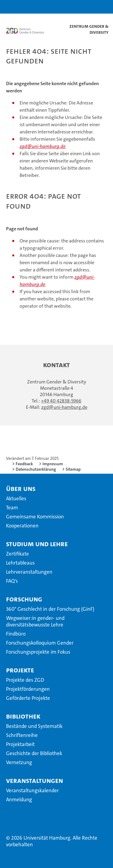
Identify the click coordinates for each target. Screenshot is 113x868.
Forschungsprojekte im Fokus (38, 652)
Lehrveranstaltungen (29, 572)
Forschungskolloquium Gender (40, 643)
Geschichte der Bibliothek (34, 753)
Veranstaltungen (35, 780)
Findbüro (16, 634)
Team (12, 508)
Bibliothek (23, 716)
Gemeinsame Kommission (35, 517)
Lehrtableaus (20, 563)
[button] (89, 7)
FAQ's (12, 581)
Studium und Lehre (37, 544)
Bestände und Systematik (34, 726)
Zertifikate (17, 554)
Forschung (24, 599)
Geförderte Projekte (28, 698)
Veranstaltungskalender (32, 790)
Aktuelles (16, 498)
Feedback (24, 464)
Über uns (21, 488)
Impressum (53, 464)
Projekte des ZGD (25, 680)
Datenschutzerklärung (36, 469)
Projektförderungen (28, 689)
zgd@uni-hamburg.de (43, 146)
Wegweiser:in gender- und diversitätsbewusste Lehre (35, 621)
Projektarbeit (20, 744)
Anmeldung (19, 799)
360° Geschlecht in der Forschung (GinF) (50, 609)
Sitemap (73, 469)
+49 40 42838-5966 (61, 401)
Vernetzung (19, 762)
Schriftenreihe (22, 735)
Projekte (20, 670)
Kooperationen (22, 526)
